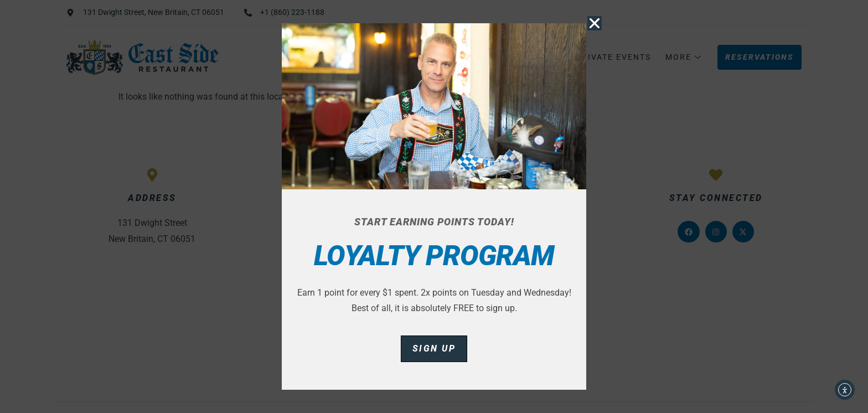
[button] (595, 23)
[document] (434, 206)
